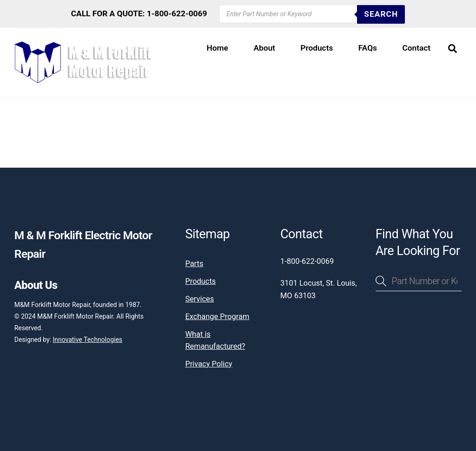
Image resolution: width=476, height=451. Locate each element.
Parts (194, 264)
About (264, 48)
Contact (416, 48)
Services (199, 299)
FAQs (368, 48)
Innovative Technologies (87, 340)
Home (218, 48)
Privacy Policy (208, 364)
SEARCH (381, 14)
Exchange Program (217, 317)
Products (317, 48)
